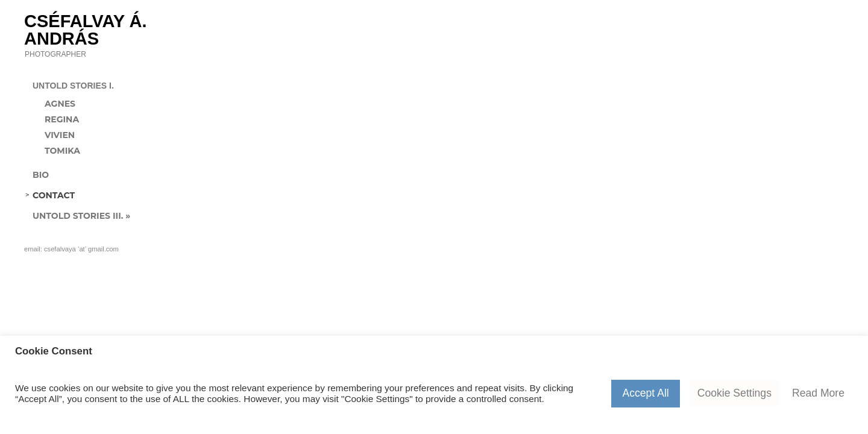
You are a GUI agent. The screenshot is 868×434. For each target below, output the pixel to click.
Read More (818, 393)
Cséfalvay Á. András (86, 30)
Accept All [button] (645, 393)
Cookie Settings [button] (734, 393)
